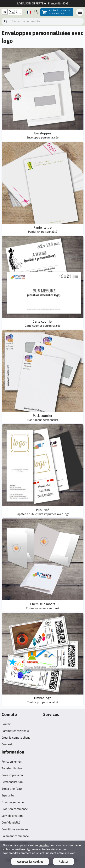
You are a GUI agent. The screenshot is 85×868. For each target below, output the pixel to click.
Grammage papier (13, 802)
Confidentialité (11, 822)
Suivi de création (12, 816)
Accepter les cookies (30, 862)
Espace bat (8, 795)
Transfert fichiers (12, 768)
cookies (44, 845)
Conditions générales (15, 829)
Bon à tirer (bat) (12, 789)
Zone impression (12, 775)
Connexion (8, 744)
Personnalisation (12, 782)
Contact (6, 724)
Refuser (63, 862)
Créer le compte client (16, 738)
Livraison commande (15, 809)
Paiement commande (15, 836)
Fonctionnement (12, 762)
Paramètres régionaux (15, 731)
